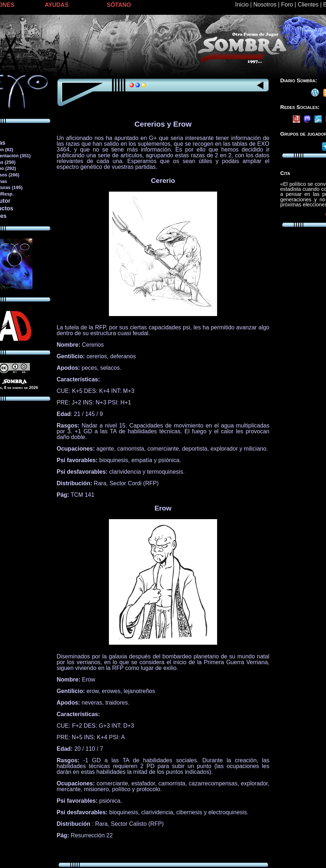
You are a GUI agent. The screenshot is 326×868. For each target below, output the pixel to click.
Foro (287, 5)
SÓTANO (119, 5)
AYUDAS (57, 5)
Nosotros (265, 5)
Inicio (242, 5)
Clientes (308, 5)
